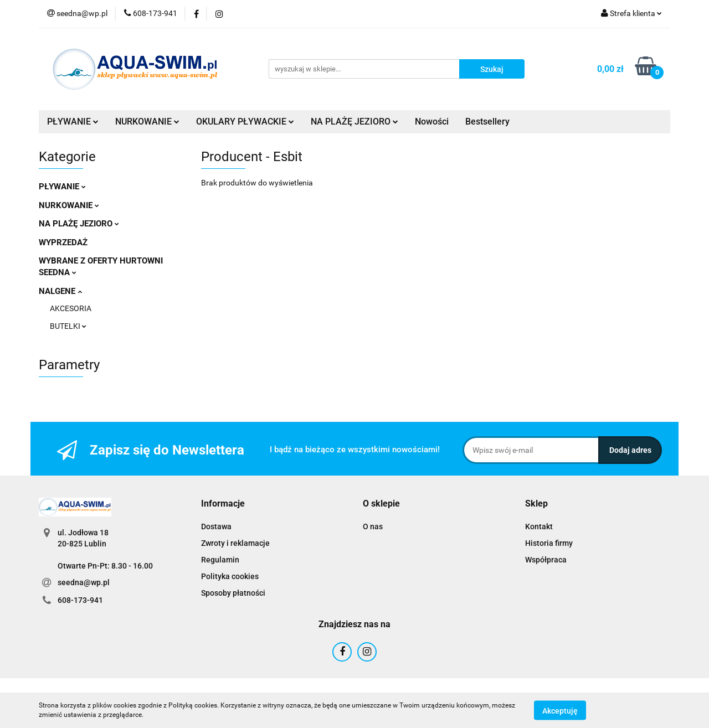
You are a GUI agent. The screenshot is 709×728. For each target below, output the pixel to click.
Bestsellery (487, 122)
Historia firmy (549, 543)
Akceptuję (560, 710)
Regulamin (220, 560)
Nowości (432, 122)
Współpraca (546, 560)
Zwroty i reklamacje (235, 543)
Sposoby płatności (233, 593)
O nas (373, 526)
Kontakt (539, 526)
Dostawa (216, 526)
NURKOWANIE (147, 122)
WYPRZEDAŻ (63, 242)
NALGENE (60, 291)
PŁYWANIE (73, 122)
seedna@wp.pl (84, 582)
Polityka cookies (230, 576)
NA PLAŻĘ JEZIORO (354, 122)
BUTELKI (68, 326)
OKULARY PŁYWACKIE (245, 122)
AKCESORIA (71, 308)
